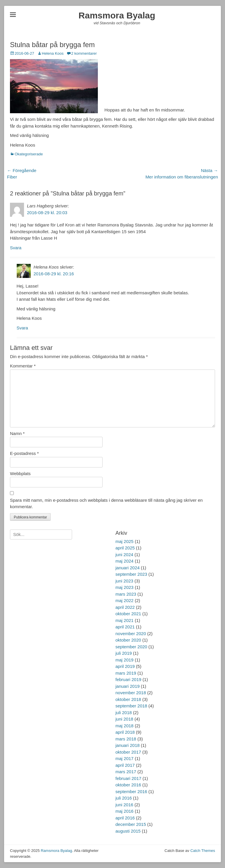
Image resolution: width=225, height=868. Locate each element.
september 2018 (131, 706)
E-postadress (24, 453)
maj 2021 (125, 620)
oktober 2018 (128, 699)
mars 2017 (126, 772)
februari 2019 (128, 679)
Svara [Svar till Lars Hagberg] (16, 248)
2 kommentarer (84, 53)
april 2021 (125, 627)
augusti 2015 (128, 831)
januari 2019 (128, 686)
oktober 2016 (128, 785)
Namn (17, 433)
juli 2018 (124, 713)
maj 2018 (125, 726)
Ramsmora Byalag (117, 15)
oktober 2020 (128, 640)
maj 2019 (125, 660)
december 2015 (131, 824)
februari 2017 (128, 778)
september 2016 (131, 791)
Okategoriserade (29, 154)
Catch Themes (203, 851)
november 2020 (131, 634)
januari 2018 (128, 745)
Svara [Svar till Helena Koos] (22, 328)
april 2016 (125, 818)
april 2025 (125, 548)
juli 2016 (124, 798)
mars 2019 (126, 673)
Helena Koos (53, 53)
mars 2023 (126, 594)
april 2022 (125, 607)
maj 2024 (125, 561)
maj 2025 (125, 541)
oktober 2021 (128, 614)
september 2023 (131, 574)
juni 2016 (124, 805)
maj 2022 (125, 600)
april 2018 (125, 732)
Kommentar (23, 366)
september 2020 (131, 647)
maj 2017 (125, 758)
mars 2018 (126, 739)
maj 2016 (125, 811)
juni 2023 (124, 581)
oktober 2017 (128, 752)
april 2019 (125, 666)
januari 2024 (128, 568)
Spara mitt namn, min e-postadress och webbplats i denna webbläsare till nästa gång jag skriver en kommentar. (106, 503)
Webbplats (20, 473)
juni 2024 (124, 555)
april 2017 (125, 765)
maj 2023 (125, 587)
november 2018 (131, 693)
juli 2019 (124, 653)
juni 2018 (124, 719)
